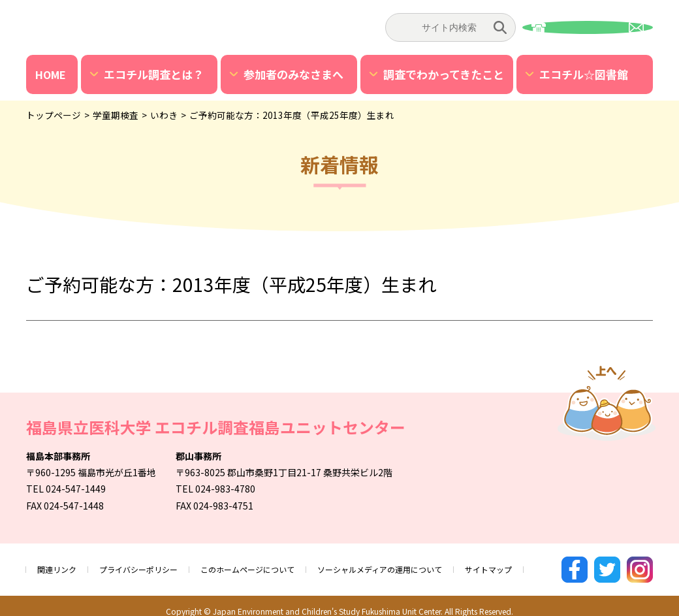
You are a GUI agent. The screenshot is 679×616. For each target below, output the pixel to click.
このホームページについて (275, 564)
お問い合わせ (588, 27)
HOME (51, 74)
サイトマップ (548, 564)
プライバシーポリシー (151, 564)
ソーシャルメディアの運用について (425, 564)
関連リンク (60, 564)
